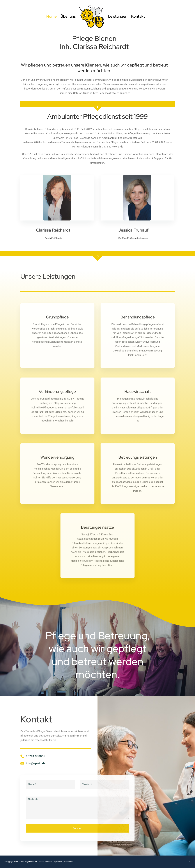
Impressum (58, 862)
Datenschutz (68, 862)
